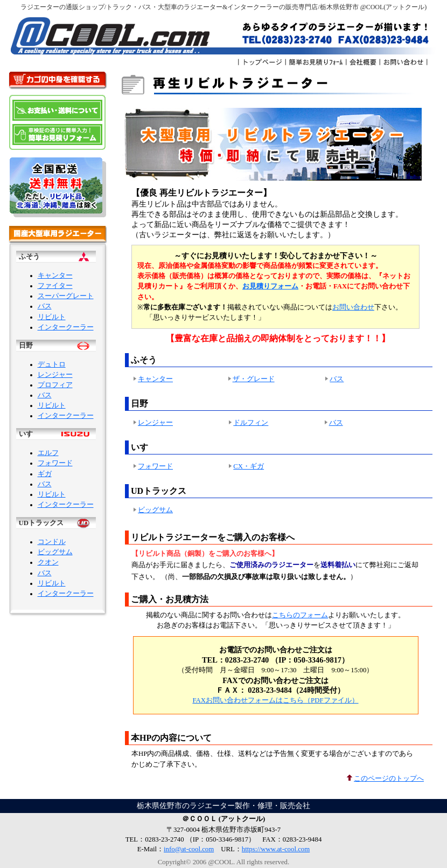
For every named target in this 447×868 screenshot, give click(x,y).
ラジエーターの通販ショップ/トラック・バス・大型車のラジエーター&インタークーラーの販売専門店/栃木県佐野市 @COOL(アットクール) (224, 7)
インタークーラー (66, 327)
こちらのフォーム (300, 615)
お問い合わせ (353, 307)
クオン (48, 562)
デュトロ (52, 364)
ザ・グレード (254, 379)
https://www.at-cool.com (276, 849)
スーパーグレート (66, 296)
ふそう (29, 257)
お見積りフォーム (270, 286)
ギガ (45, 474)
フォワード (55, 463)
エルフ (48, 453)
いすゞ (29, 434)
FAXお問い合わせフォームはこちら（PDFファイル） (275, 700)
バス (45, 306)
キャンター (55, 275)
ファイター (55, 286)
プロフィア (55, 385)
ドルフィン (251, 423)
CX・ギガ (249, 466)
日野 (26, 346)
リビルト (52, 317)
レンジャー (55, 375)
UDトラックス (41, 523)
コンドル (52, 542)
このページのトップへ (385, 779)
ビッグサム (55, 552)
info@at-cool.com (189, 849)
